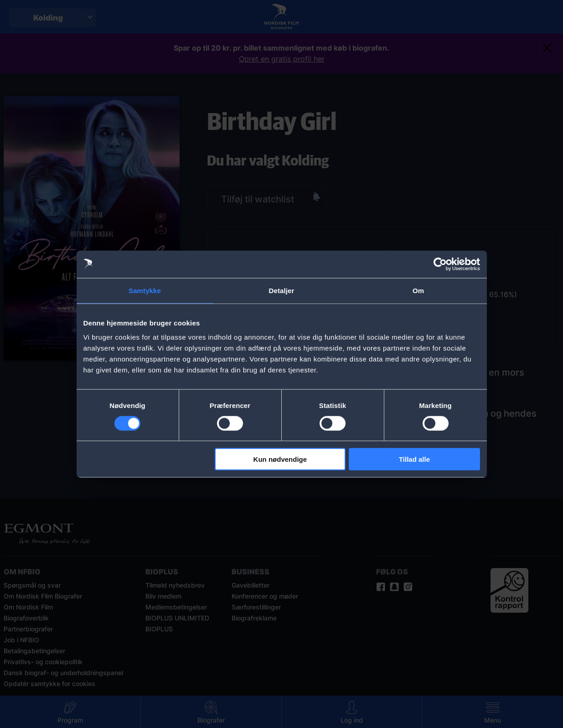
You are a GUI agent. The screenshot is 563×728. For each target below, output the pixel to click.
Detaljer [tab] (282, 290)
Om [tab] (418, 290)
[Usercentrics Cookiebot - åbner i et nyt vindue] (440, 264)
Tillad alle (414, 459)
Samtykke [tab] (145, 290)
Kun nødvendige (280, 459)
